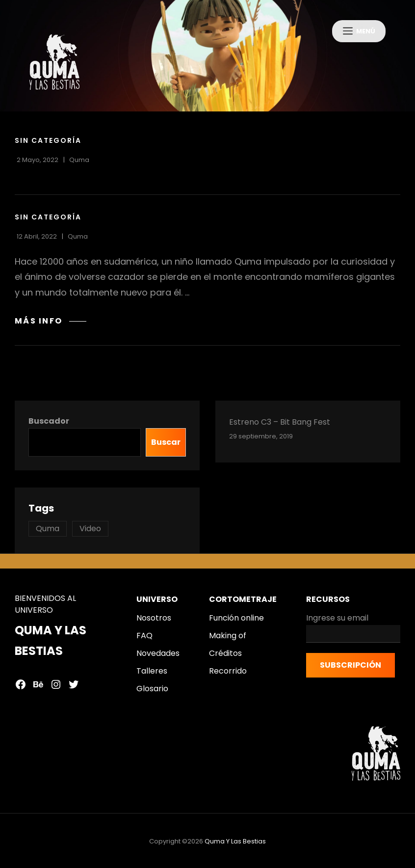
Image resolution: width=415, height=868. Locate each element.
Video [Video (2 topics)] (90, 534)
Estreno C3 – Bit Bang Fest (280, 427)
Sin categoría (48, 146)
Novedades (158, 659)
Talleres (152, 676)
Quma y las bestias (235, 847)
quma (79, 165)
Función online (236, 623)
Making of (228, 641)
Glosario (152, 694)
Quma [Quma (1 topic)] (48, 534)
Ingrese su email (353, 633)
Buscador (49, 426)
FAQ (144, 641)
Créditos (225, 659)
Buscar (166, 448)
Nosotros (154, 623)
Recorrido (228, 676)
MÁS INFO (51, 326)
